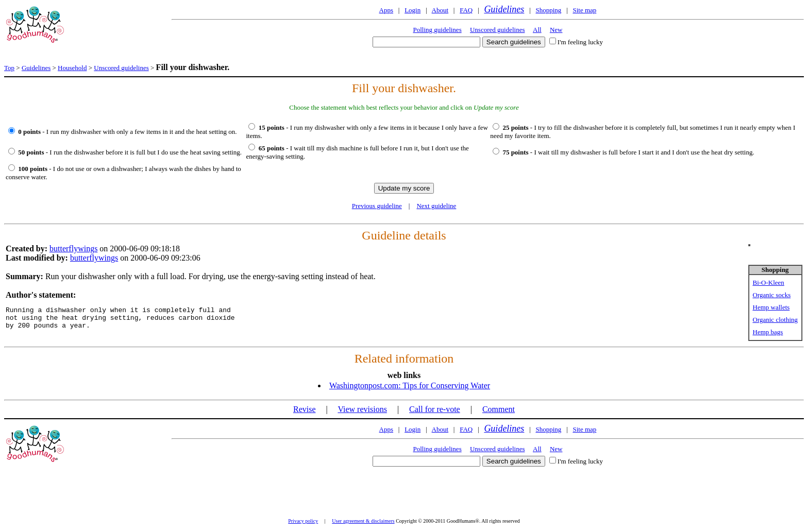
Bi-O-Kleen (769, 282)
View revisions (362, 409)
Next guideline (436, 206)
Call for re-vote (435, 409)
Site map (584, 10)
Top (9, 68)
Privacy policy (303, 521)
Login (413, 10)
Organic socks (772, 295)
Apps (386, 10)
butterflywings (73, 248)
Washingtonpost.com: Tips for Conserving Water (410, 385)
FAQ (466, 10)
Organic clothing (776, 320)
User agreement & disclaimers (363, 521)
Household (72, 68)
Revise (305, 409)
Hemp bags (768, 332)
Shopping (548, 10)
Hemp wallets (771, 307)
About (440, 10)
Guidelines (504, 9)
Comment (499, 409)
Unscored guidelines (498, 30)
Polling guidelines (437, 30)
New (556, 30)
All (537, 30)
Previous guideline (377, 206)
